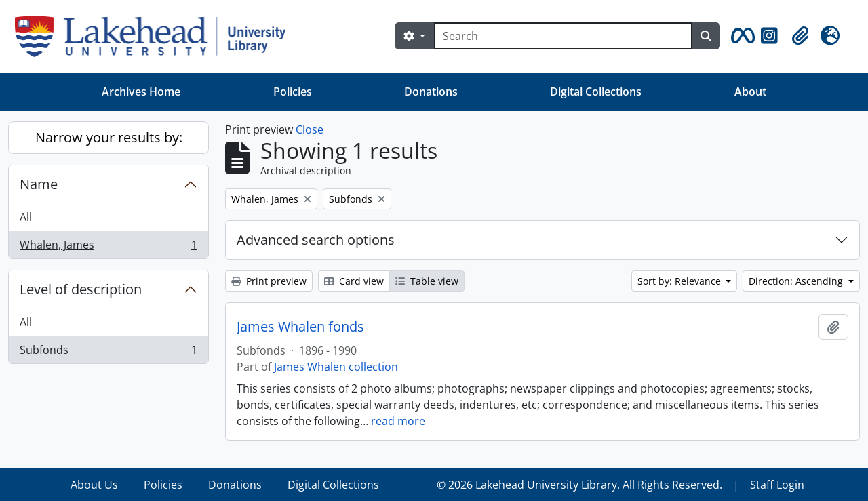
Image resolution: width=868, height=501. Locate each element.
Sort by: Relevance (680, 281)
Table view (427, 281)
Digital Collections (596, 92)
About (750, 92)
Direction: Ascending (797, 281)
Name (39, 184)
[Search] (563, 36)
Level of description (81, 289)
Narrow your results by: (109, 137)
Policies (293, 92)
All (26, 217)
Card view (354, 281)
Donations (431, 92)
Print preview (269, 281)
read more (398, 421)
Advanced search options (316, 240)
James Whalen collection (336, 367)
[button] (741, 36)
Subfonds (108, 353)
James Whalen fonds (300, 327)
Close (310, 129)
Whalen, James (108, 247)
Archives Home (141, 92)
